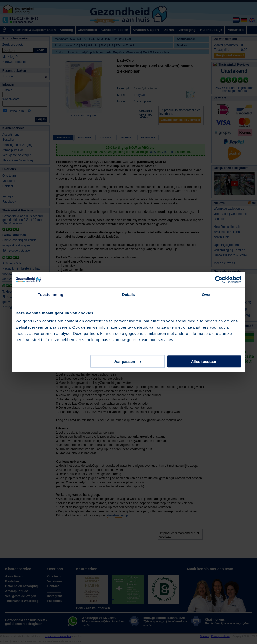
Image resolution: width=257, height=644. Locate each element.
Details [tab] (128, 295)
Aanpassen (128, 361)
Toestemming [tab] (51, 295)
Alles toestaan (204, 361)
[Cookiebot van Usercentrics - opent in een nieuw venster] (219, 280)
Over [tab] (207, 295)
